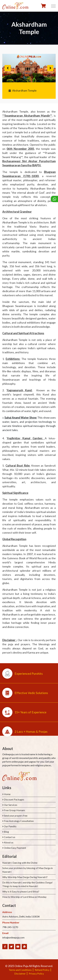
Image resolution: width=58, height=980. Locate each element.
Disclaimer (20, 973)
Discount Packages (14, 799)
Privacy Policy (36, 973)
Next (50, 68)
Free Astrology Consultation (19, 821)
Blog (6, 832)
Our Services (11, 805)
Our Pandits (10, 826)
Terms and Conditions (20, 970)
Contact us (10, 837)
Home (7, 794)
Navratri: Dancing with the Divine (20, 863)
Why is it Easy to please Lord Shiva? (21, 891)
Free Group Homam (14, 810)
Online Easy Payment (15, 848)
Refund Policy (42, 970)
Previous (8, 68)
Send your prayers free (16, 816)
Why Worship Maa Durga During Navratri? (25, 877)
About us (9, 842)
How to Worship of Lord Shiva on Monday (24, 897)
